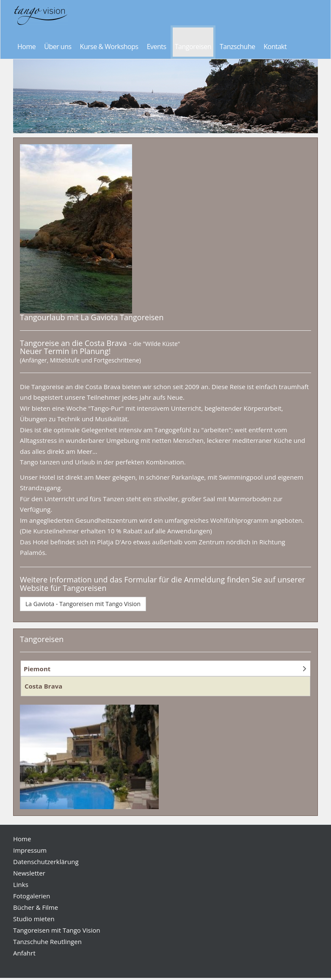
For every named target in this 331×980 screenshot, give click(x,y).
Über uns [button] (58, 47)
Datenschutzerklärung (46, 862)
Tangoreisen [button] (193, 47)
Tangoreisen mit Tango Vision (57, 930)
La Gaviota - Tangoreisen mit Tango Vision (83, 604)
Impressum (30, 850)
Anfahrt (24, 953)
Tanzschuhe (237, 47)
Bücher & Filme (36, 907)
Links (21, 884)
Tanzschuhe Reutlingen (47, 942)
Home (26, 47)
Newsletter (29, 873)
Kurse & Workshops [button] (109, 47)
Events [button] (157, 47)
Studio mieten (34, 919)
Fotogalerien (32, 896)
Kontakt (275, 47)
